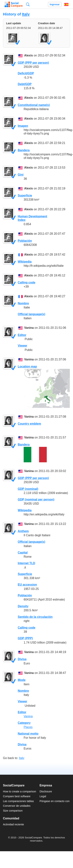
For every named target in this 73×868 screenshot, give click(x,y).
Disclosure (46, 791)
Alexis (29, 56)
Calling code (27, 282)
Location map (27, 366)
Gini (21, 175)
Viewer (22, 346)
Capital (23, 553)
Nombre (23, 303)
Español (66, 4)
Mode (22, 680)
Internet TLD (26, 563)
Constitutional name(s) (34, 105)
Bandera (24, 150)
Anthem (23, 531)
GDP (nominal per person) (36, 499)
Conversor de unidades (17, 806)
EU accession (27, 585)
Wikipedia (25, 262)
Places (28, 727)
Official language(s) (31, 314)
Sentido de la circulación (35, 617)
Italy (26, 14)
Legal (43, 796)
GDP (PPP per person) (33, 63)
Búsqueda (28, 4)
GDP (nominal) (28, 489)
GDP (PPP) (25, 638)
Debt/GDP (25, 84)
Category (24, 723)
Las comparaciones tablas (18, 801)
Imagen (23, 126)
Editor (22, 335)
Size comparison (13, 811)
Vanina (29, 328)
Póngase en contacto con (55, 801)
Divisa (22, 659)
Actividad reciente (13, 824)
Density (23, 606)
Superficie (25, 195)
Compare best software (17, 796)
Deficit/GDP (26, 73)
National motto (28, 734)
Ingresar (55, 4)
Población (25, 241)
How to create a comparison (19, 791)
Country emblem (29, 424)
